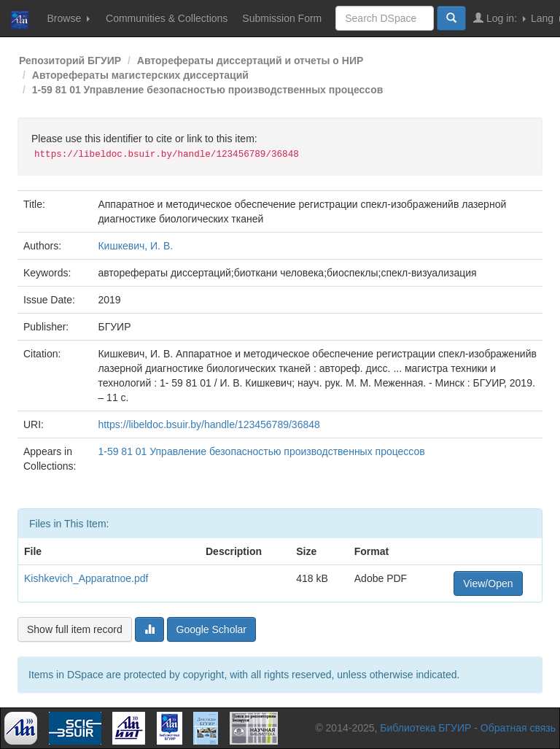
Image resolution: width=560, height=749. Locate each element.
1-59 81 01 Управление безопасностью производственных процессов (208, 90)
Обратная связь (518, 728)
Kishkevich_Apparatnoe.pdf (86, 578)
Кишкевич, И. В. (135, 246)
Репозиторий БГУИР (70, 61)
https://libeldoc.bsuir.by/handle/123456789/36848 (209, 424)
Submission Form (282, 18)
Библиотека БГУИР (425, 728)
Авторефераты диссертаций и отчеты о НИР (250, 61)
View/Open (488, 583)
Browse (68, 18)
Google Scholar (212, 629)
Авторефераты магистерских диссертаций (140, 75)
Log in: (499, 18)
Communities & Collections (167, 18)
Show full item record (75, 629)
